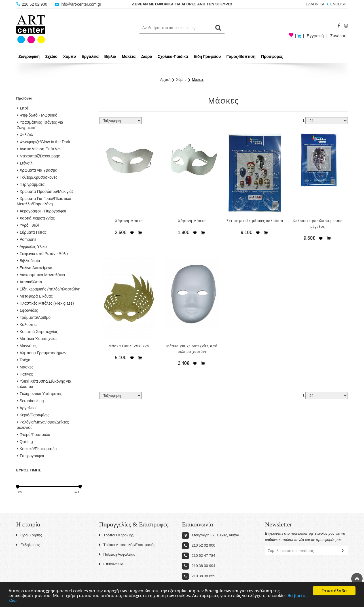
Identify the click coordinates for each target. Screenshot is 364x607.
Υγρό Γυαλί (28, 225)
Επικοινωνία (111, 564)
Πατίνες (25, 374)
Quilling (25, 442)
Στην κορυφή (357, 579)
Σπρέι (23, 108)
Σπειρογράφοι (30, 456)
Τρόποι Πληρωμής (117, 535)
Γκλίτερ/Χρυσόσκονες (37, 177)
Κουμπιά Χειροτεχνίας (37, 332)
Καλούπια (27, 324)
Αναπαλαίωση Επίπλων (39, 149)
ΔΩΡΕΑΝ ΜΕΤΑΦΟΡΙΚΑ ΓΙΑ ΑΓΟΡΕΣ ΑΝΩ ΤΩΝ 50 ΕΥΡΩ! (182, 4)
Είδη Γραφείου (207, 56)
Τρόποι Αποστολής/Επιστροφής (127, 545)
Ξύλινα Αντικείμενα (35, 268)
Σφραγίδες (27, 310)
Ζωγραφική (29, 56)
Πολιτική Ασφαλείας (117, 554)
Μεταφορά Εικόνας (35, 296)
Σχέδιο (51, 56)
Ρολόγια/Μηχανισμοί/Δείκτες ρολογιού (43, 425)
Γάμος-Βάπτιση (241, 56)
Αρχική (165, 80)
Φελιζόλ (25, 135)
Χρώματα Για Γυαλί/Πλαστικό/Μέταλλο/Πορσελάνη (44, 201)
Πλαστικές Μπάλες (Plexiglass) (45, 303)
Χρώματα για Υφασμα (37, 170)
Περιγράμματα (31, 184)
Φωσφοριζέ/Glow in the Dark (43, 142)
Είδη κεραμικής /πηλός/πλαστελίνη (48, 289)
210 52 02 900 (32, 4)
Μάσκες (198, 80)
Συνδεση (338, 36)
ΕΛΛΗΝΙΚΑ (315, 4)
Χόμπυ (70, 56)
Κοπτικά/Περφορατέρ (37, 449)
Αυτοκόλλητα (29, 282)
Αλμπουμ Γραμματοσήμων (42, 353)
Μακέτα (129, 56)
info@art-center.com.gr (78, 4)
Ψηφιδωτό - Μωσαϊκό (37, 115)
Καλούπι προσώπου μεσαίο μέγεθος (318, 224)
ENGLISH (338, 4)
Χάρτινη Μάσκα (129, 221)
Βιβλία (110, 56)
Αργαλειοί (27, 408)
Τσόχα (24, 360)
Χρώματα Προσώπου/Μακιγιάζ (45, 191)
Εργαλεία (90, 56)
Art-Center (31, 29)
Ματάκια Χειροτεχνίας (37, 339)
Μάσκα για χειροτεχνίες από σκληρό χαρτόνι (192, 349)
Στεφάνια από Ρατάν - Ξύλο (42, 254)
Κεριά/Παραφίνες (33, 415)
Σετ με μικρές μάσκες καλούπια (255, 221)
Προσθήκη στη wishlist (132, 233)
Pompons (27, 239)
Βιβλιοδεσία (28, 261)
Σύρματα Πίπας (32, 232)
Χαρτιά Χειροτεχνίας (36, 218)
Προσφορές (272, 56)
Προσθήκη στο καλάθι (140, 233)
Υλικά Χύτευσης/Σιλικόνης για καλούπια (44, 384)
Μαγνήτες (27, 346)
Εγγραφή (315, 36)
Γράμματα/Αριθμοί (34, 317)
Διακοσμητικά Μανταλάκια (41, 275)
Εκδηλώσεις (28, 545)
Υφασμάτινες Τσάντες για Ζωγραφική (40, 125)
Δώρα (147, 56)
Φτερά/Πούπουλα (33, 435)
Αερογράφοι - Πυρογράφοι (41, 211)
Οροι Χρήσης (29, 535)
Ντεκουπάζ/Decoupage (38, 156)
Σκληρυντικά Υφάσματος (39, 394)
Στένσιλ (25, 163)
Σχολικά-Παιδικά (173, 56)
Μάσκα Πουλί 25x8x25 (129, 346)
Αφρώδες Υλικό (32, 246)
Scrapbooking (30, 401)
